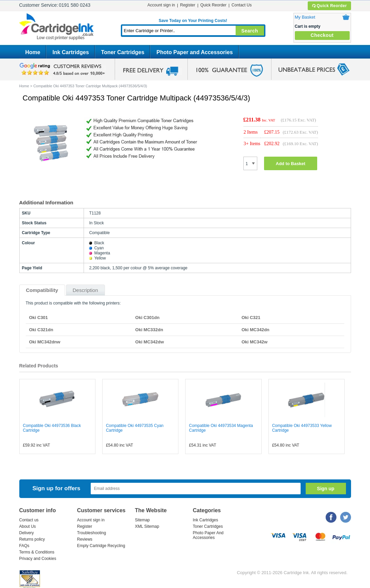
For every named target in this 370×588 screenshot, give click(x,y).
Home (33, 52)
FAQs (24, 546)
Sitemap (143, 520)
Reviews (85, 539)
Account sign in (161, 5)
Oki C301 (39, 318)
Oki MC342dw (150, 342)
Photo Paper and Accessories (194, 52)
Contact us (29, 520)
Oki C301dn (148, 318)
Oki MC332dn (149, 330)
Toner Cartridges (123, 52)
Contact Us (242, 5)
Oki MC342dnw (45, 342)
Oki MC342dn (255, 330)
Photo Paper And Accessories (208, 535)
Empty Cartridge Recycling (101, 546)
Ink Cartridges (71, 52)
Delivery (27, 533)
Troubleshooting (92, 533)
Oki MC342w (254, 342)
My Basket (305, 17)
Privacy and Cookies (38, 559)
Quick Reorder (329, 6)
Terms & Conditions (37, 552)
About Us (28, 526)
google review (63, 69)
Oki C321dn (41, 330)
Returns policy (32, 539)
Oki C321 (251, 318)
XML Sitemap (147, 526)
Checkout (322, 35)
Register (188, 5)
